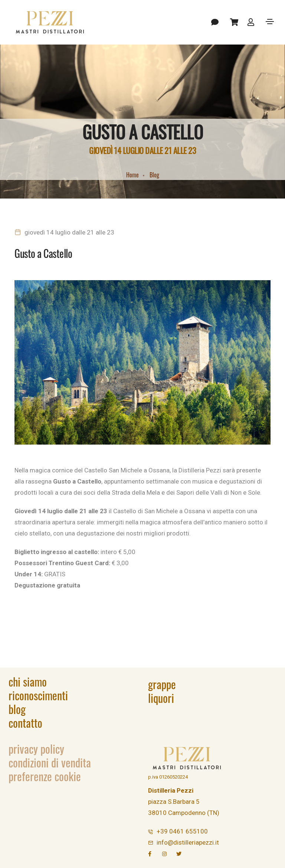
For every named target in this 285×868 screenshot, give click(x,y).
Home (132, 175)
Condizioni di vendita (50, 762)
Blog (154, 175)
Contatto (25, 723)
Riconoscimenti (38, 695)
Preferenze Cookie (45, 776)
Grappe (162, 684)
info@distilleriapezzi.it (188, 842)
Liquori (161, 698)
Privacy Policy (36, 749)
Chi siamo (28, 682)
